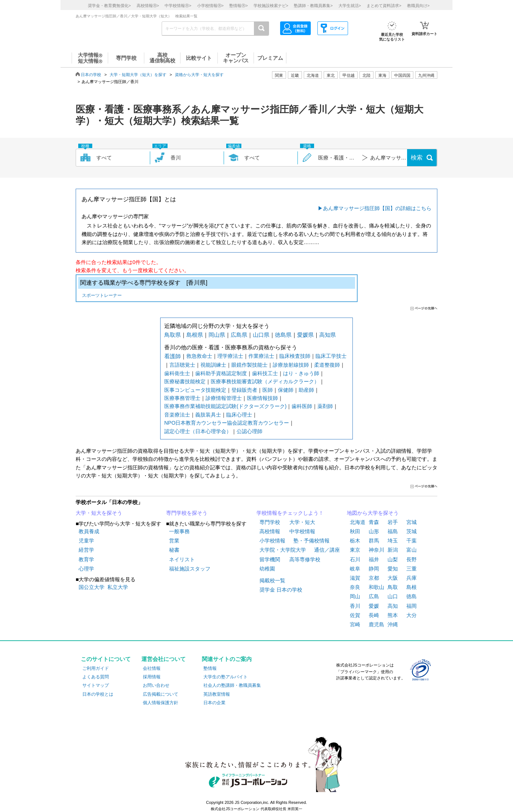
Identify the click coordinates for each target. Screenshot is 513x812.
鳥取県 (173, 335)
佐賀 (355, 615)
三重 (412, 569)
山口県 (261, 335)
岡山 (355, 596)
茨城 (412, 531)
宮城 (412, 522)
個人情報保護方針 (161, 703)
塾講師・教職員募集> (313, 6)
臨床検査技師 (295, 356)
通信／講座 (327, 550)
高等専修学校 (305, 559)
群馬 (374, 541)
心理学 (86, 569)
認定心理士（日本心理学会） (198, 431)
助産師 (306, 390)
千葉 (412, 541)
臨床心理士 (239, 415)
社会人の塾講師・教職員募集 (232, 685)
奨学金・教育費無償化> (109, 6)
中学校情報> (178, 6)
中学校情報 (302, 531)
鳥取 (393, 587)
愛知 (393, 569)
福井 (374, 559)
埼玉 (393, 541)
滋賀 (355, 578)
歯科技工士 (265, 373)
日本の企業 (214, 703)
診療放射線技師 (291, 365)
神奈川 (376, 550)
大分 (412, 615)
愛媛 (374, 606)
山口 (393, 596)
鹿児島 (376, 624)
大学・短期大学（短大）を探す (138, 75)
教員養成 (89, 531)
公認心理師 (249, 431)
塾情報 (210, 668)
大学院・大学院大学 (283, 550)
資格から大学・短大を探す (199, 75)
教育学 (86, 559)
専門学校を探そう (187, 513)
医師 (268, 390)
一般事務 (179, 531)
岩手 (393, 522)
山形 (374, 531)
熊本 (393, 615)
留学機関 (270, 559)
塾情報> (238, 6)
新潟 (393, 550)
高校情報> (148, 6)
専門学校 (270, 522)
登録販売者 (244, 390)
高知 (393, 606)
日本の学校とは (98, 694)
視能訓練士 (213, 365)
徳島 (412, 596)
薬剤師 (325, 406)
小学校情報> (210, 6)
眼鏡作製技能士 (249, 365)
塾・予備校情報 (311, 541)
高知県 (328, 335)
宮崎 (355, 624)
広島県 (239, 335)
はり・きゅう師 (301, 373)
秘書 (174, 550)
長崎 (374, 615)
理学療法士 (230, 356)
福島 (393, 531)
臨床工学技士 (331, 356)
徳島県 (283, 335)
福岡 (412, 606)
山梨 (393, 559)
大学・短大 (302, 522)
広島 (374, 596)
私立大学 (118, 587)
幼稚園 (267, 569)
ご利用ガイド (96, 668)
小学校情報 (272, 541)
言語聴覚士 (182, 365)
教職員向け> (418, 6)
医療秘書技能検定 (185, 381)
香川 (355, 606)
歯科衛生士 (177, 373)
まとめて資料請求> (384, 6)
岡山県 (217, 335)
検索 (417, 157)
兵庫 (412, 578)
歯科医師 (302, 406)
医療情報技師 (262, 398)
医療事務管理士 (182, 398)
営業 (174, 541)
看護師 (173, 356)
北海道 (313, 75)
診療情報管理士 (224, 398)
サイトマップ (96, 685)
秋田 (355, 531)
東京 (355, 550)
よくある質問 (96, 677)
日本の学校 (91, 75)
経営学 (86, 550)
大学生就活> (350, 6)
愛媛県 (305, 335)
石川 (355, 559)
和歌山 (376, 587)
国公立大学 (92, 587)
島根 (412, 587)
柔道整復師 (327, 365)
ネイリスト (182, 559)
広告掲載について (161, 694)
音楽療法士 (177, 415)
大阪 (393, 578)
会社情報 (152, 668)
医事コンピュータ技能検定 (195, 390)
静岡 (374, 569)
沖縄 (393, 624)
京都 (374, 578)
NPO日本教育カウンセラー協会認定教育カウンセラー (227, 423)
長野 (412, 559)
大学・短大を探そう (99, 513)
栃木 (355, 541)
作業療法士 (261, 356)
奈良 (355, 587)
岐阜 (355, 569)
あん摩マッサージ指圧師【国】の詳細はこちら (377, 208)
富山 (412, 550)
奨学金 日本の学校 (281, 590)
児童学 (86, 541)
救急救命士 (199, 356)
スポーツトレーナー (102, 296)
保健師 (286, 390)
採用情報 (152, 677)
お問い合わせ (156, 685)
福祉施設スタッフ (190, 569)
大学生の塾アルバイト (225, 677)
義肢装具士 (208, 415)
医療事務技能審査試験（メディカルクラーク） (265, 381)
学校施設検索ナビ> (271, 6)
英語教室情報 (217, 694)
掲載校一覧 (272, 580)
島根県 (195, 335)
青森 (374, 522)
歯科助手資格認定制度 (221, 373)
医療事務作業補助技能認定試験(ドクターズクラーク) (225, 406)
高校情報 (270, 531)
